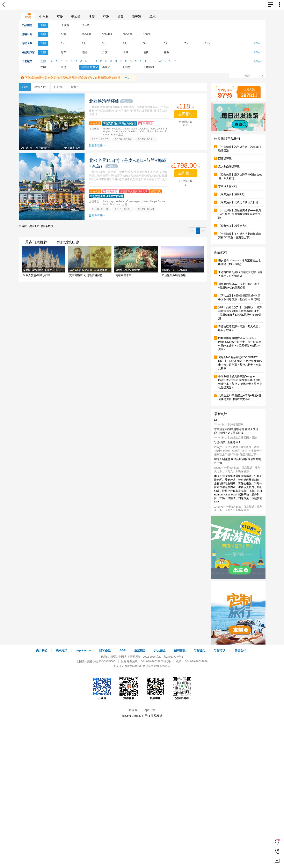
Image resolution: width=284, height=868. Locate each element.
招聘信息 (180, 650)
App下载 (150, 710)
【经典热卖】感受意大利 (233, 226)
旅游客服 (129, 688)
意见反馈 (157, 716)
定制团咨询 (182, 688)
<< (192, 231)
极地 (152, 17)
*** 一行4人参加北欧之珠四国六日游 (235, 438)
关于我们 (42, 650)
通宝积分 (140, 650)
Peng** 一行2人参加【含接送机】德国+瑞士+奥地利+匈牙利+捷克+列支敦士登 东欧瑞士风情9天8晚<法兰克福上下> (238, 451)
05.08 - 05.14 (123, 139)
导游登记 (200, 650)
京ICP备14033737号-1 (170, 657)
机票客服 (155, 688)
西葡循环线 (225, 159)
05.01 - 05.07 (100, 139)
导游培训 (220, 650)
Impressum (83, 650)
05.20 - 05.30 (100, 209)
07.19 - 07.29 (146, 209)
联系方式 (61, 650)
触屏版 (133, 710)
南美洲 (136, 17)
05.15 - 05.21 (146, 139)
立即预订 (186, 114)
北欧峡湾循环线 (111, 101)
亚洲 (106, 17)
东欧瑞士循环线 (228, 186)
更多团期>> (98, 145)
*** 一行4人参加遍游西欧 (229, 424)
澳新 (92, 17)
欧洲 (28, 17)
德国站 (105, 657)
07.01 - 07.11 (123, 209)
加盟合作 (240, 650)
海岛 (121, 17)
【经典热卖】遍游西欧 (232, 194)
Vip (127, 78)
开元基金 (160, 650)
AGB (122, 650)
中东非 (44, 17)
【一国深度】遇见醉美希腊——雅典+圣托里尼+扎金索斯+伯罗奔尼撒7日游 (240, 214)
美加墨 (76, 17)
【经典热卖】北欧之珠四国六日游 (238, 202)
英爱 (60, 17)
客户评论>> (42, 148)
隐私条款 (105, 650)
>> (203, 231)
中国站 (122, 657)
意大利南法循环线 (229, 167)
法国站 (114, 657)
